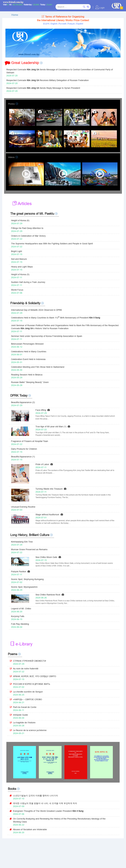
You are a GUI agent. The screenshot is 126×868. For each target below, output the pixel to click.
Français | (72, 24)
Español (80, 24)
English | (55, 24)
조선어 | (47, 24)
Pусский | (63, 24)
